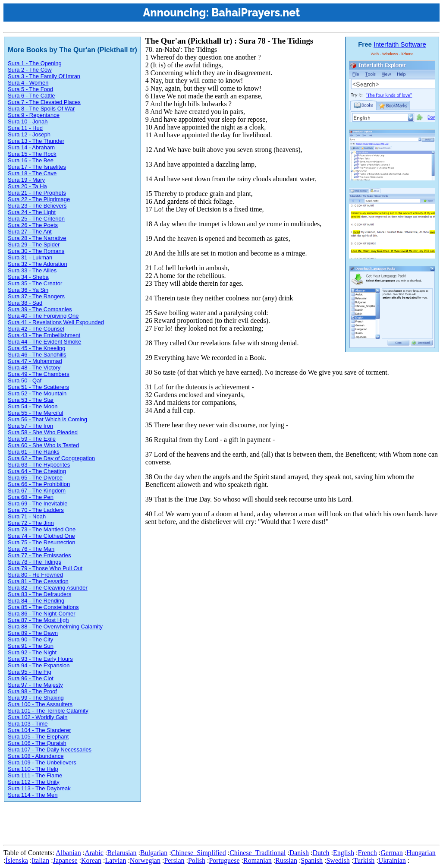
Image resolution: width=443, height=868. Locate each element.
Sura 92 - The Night (32, 652)
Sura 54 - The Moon (33, 406)
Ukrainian (392, 860)
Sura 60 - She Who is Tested (43, 445)
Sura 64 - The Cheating (37, 471)
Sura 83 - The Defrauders (39, 594)
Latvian (116, 860)
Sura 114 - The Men (33, 795)
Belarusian (122, 853)
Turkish (364, 860)
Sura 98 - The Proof (32, 691)
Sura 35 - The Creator (35, 283)
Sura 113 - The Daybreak (39, 788)
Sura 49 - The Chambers (39, 374)
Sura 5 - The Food (30, 89)
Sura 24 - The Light (32, 212)
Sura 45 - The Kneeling (36, 348)
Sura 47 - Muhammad (35, 361)
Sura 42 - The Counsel (36, 329)
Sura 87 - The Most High (38, 620)
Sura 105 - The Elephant (38, 737)
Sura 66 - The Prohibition (39, 484)
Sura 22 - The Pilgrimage (39, 199)
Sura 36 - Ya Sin (28, 290)
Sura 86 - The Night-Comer (42, 614)
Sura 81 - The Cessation (38, 581)
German (392, 853)
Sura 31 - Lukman (30, 257)
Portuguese (224, 860)
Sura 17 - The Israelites (37, 167)
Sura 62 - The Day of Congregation (51, 458)
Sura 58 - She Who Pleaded (43, 432)
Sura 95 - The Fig (30, 672)
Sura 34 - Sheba (28, 277)
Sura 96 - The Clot (31, 678)
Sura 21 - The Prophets (37, 193)
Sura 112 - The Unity (34, 782)
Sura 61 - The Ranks (34, 452)
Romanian (258, 860)
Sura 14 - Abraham (31, 147)
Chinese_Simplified (199, 853)
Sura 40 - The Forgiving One (43, 316)
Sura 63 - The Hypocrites (39, 465)
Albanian (68, 853)
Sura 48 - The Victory (34, 368)
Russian (286, 860)
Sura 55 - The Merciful (35, 413)
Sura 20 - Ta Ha (27, 186)
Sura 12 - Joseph (29, 134)
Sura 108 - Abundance (36, 756)
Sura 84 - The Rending (36, 601)
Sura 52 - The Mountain (37, 393)
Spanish (312, 860)
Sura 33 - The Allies (32, 270)
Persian (174, 860)
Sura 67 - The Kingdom (37, 491)
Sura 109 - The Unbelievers (42, 762)
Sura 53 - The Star (31, 400)
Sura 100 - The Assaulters (40, 704)
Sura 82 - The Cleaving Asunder (48, 588)
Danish (299, 853)
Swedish (338, 860)
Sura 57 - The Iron (30, 426)
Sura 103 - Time (28, 724)
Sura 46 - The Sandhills (37, 355)
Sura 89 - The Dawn (33, 633)
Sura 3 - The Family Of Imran (44, 76)
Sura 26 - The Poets (33, 225)
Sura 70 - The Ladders (36, 510)
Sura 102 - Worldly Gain (38, 717)
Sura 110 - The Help (33, 769)
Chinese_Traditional (258, 853)
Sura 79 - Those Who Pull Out (45, 568)
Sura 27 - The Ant (30, 232)
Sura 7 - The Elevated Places (44, 102)
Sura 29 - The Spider (34, 245)
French (367, 853)
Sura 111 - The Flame (35, 775)
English (344, 853)
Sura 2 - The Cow (30, 70)
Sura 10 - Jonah (28, 122)
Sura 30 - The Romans (36, 251)
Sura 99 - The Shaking (36, 698)
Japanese (65, 860)
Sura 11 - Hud (25, 128)
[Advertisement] (160, 822)
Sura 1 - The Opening (35, 63)
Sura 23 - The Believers (37, 206)
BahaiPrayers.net (256, 13)
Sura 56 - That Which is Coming (47, 419)
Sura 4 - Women (28, 83)
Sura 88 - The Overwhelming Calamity (55, 627)
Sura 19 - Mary (26, 180)
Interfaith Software (400, 44)
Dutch (321, 853)
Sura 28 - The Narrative (37, 238)
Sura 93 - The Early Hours (40, 659)
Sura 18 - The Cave (32, 173)
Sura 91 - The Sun (31, 646)
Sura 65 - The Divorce (35, 478)
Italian (40, 860)
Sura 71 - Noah (27, 516)
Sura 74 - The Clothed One (41, 536)
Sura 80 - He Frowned (35, 575)
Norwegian (145, 860)
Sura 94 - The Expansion (39, 665)
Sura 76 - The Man (31, 549)
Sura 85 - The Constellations (43, 607)
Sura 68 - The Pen (31, 497)
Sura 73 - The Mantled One (42, 529)
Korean (91, 860)
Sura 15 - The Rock (32, 154)
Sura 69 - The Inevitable (38, 503)
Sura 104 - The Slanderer (39, 730)
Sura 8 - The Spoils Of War (41, 109)
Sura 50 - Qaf (25, 380)
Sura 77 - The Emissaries (39, 555)
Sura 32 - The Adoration (38, 264)
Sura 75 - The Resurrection (42, 542)
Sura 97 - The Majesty (35, 685)
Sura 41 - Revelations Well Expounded (56, 322)
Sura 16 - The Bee (31, 160)
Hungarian (421, 853)
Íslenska (16, 860)
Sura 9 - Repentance (34, 115)
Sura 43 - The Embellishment (44, 335)
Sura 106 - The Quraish (37, 743)
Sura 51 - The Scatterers (38, 387)
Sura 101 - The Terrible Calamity (48, 711)
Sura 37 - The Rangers (36, 296)
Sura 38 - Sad (25, 303)
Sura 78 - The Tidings (35, 562)
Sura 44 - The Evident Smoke (44, 342)
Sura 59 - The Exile (32, 439)
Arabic (94, 853)
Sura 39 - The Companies (40, 309)
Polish (197, 860)
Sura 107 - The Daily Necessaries (50, 750)
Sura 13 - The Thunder (36, 141)
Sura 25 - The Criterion (36, 219)
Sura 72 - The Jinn (31, 523)
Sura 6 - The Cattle (31, 96)
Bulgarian (154, 853)
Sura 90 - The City (30, 639)
